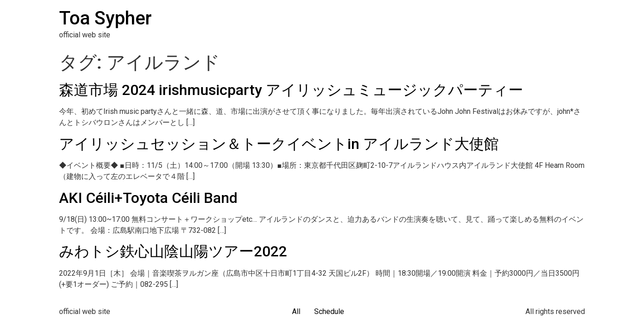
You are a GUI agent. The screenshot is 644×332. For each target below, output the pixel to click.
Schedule (329, 311)
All (296, 311)
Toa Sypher (105, 18)
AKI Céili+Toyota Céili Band (148, 198)
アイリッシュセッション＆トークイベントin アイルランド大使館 (279, 144)
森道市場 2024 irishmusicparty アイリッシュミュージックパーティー (291, 90)
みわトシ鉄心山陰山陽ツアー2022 (173, 251)
